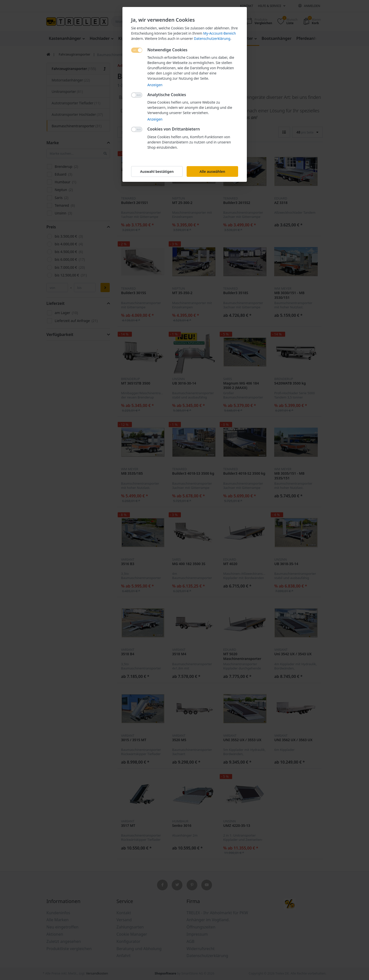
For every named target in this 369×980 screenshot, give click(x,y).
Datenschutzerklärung (212, 38)
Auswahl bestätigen (157, 171)
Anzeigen (155, 85)
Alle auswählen (212, 171)
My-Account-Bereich (219, 33)
